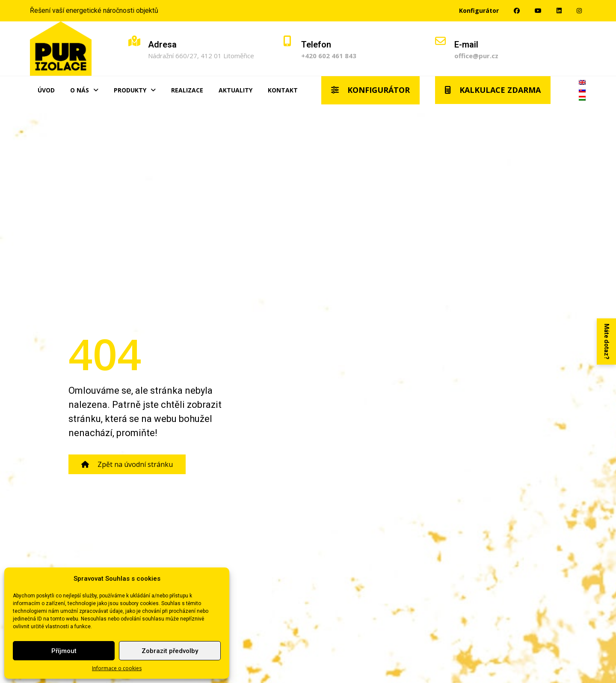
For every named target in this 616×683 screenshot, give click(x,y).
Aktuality (235, 90)
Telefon (316, 45)
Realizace (187, 90)
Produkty (135, 90)
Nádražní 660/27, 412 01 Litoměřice (201, 56)
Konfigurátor (479, 10)
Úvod (46, 90)
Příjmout (64, 651)
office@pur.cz (476, 56)
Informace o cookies (117, 668)
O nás (84, 90)
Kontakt (283, 90)
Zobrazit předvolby (170, 651)
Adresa (162, 45)
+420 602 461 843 (329, 56)
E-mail (466, 45)
